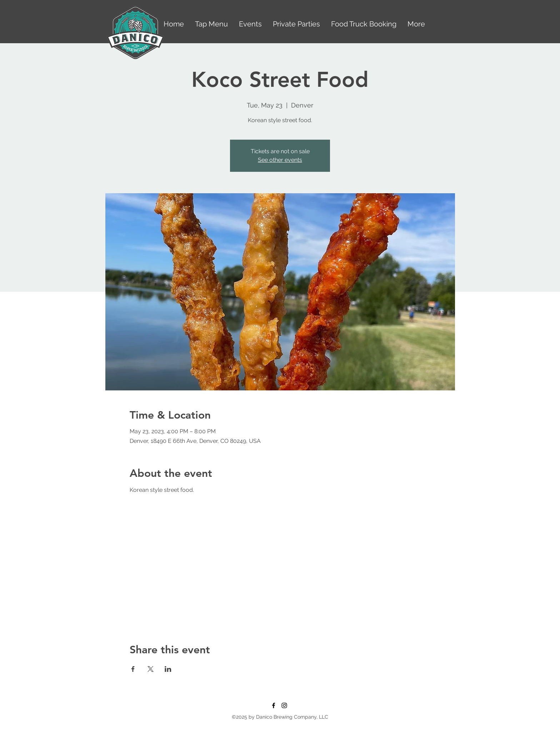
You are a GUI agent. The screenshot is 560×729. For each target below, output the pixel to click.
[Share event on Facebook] (133, 669)
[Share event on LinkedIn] (168, 669)
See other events (280, 160)
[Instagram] (284, 705)
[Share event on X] (151, 669)
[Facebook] (274, 705)
